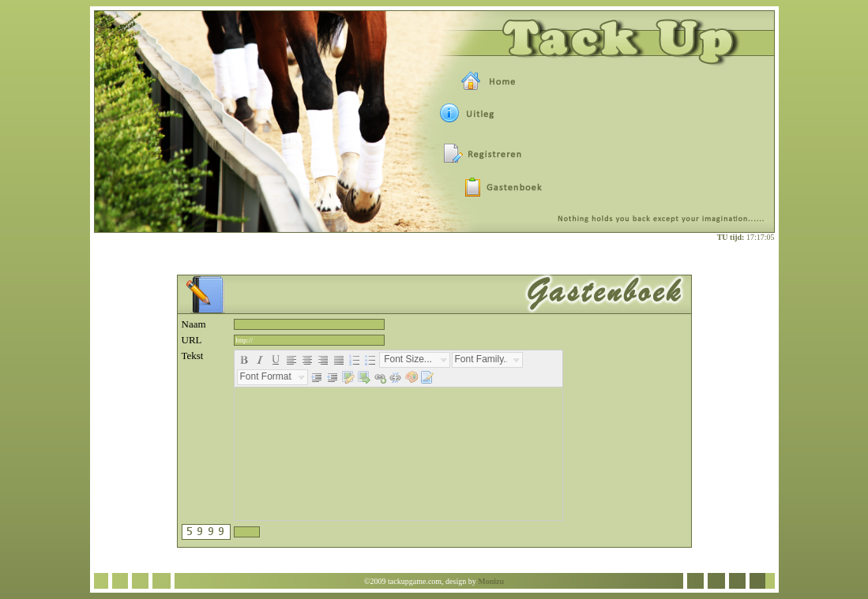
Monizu (491, 581)
